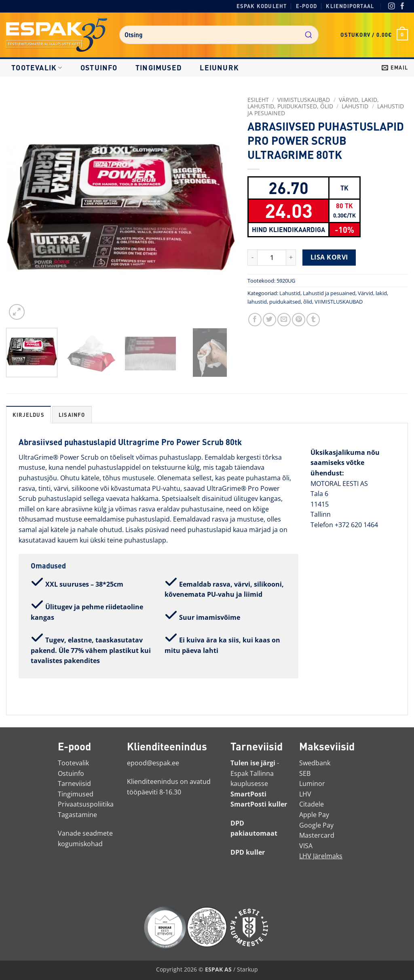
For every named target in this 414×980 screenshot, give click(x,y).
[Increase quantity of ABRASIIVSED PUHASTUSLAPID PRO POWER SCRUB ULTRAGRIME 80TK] (291, 258)
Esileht (258, 100)
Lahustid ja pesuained (329, 293)
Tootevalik (37, 68)
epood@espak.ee (153, 763)
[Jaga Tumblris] (313, 320)
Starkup (247, 969)
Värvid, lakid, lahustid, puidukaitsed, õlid (313, 103)
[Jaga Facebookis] (255, 320)
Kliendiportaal (350, 6)
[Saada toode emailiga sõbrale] (284, 320)
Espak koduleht (262, 6)
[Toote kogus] (272, 258)
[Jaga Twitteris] (269, 320)
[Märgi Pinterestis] (299, 320)
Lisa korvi (329, 257)
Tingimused (159, 68)
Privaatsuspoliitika (86, 804)
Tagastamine (77, 815)
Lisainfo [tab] (72, 415)
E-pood (306, 6)
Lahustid (355, 106)
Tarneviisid (74, 784)
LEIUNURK (219, 68)
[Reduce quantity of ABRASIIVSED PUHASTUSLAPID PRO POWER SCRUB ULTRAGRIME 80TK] (252, 258)
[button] (374, 35)
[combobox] (219, 35)
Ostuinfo (99, 68)
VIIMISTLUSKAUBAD (304, 100)
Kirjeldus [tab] (29, 415)
